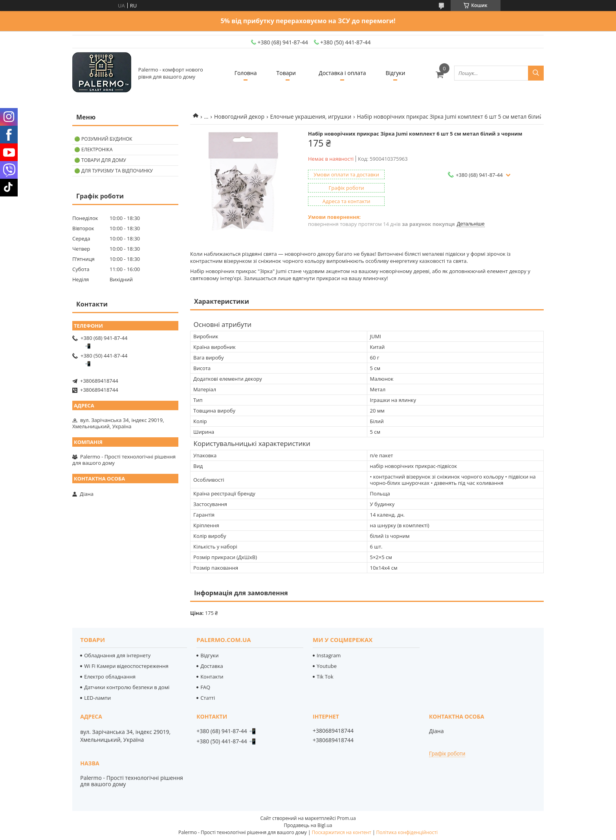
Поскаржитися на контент (342, 832)
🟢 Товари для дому (100, 160)
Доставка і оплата (342, 73)
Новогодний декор (239, 116)
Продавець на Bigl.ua (308, 825)
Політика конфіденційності (407, 832)
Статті (208, 698)
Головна (246, 73)
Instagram (329, 655)
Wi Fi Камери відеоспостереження (126, 666)
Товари (286, 73)
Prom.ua (346, 818)
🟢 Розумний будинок (103, 139)
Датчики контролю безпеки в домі (127, 687)
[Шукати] (536, 73)
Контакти (212, 677)
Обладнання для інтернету (117, 655)
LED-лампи (97, 698)
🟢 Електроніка (93, 149)
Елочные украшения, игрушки (311, 116)
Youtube (327, 666)
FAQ (205, 687)
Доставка (212, 666)
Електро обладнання (110, 677)
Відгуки (396, 73)
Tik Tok (325, 677)
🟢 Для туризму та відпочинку (114, 171)
